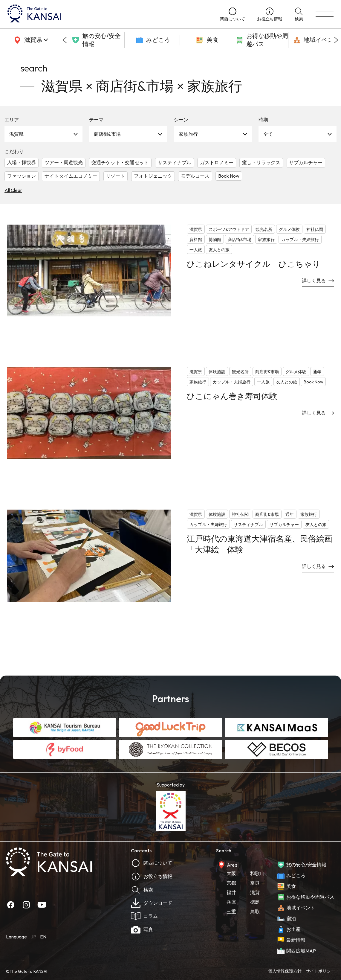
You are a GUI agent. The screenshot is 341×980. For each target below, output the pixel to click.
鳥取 (255, 912)
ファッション (22, 176)
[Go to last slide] (65, 40)
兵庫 (231, 902)
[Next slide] (336, 40)
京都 (231, 883)
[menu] (325, 14)
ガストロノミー (217, 162)
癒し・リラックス (261, 162)
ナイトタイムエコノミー (71, 176)
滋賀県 (16, 134)
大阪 (231, 873)
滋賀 (255, 892)
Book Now (229, 176)
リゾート (115, 176)
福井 (231, 892)
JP (33, 937)
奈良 (255, 883)
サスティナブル (175, 162)
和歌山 (257, 873)
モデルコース (195, 176)
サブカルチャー (306, 162)
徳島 (255, 902)
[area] (30, 40)
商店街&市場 (107, 134)
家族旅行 (188, 134)
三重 (231, 912)
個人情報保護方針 (285, 971)
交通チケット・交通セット (120, 162)
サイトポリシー (320, 971)
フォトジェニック (153, 176)
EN (43, 937)
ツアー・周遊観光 (64, 162)
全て (268, 134)
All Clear (13, 190)
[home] (108, 14)
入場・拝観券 (22, 162)
